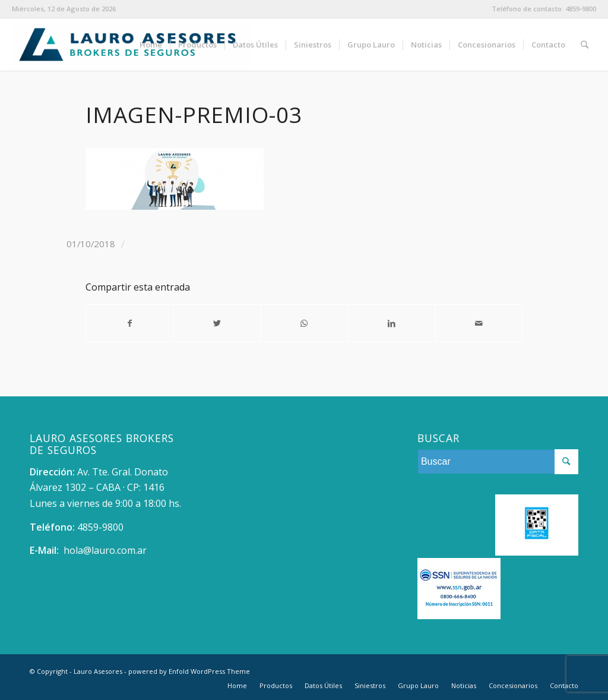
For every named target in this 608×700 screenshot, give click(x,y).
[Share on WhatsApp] (305, 323)
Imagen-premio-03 (194, 115)
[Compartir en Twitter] (217, 323)
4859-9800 (581, 9)
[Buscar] (585, 45)
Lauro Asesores (98, 671)
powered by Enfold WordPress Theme (189, 671)
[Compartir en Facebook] (130, 323)
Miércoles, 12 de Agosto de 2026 (64, 9)
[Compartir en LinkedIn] (391, 323)
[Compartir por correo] (479, 323)
